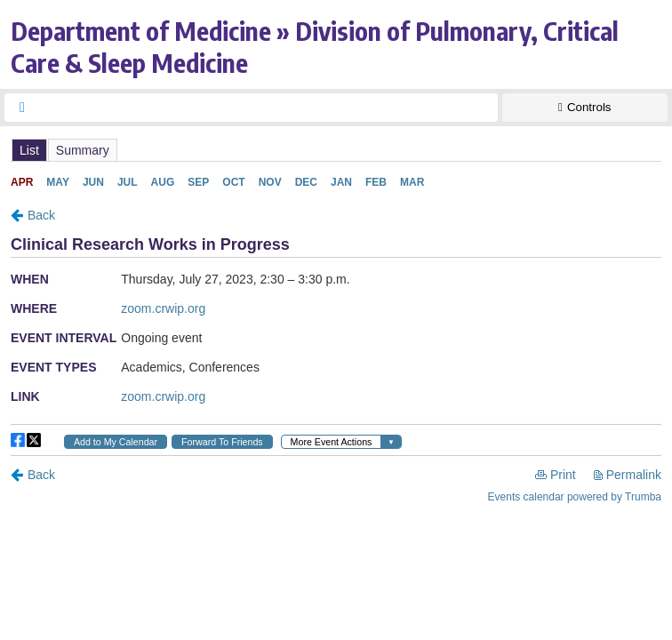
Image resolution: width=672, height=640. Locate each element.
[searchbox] (267, 108)
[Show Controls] (585, 108)
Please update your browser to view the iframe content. (336, 150)
